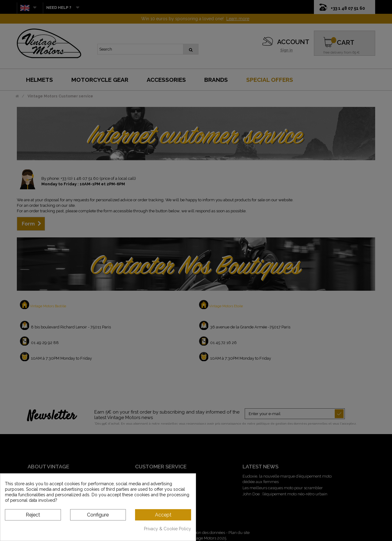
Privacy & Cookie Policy (168, 529)
